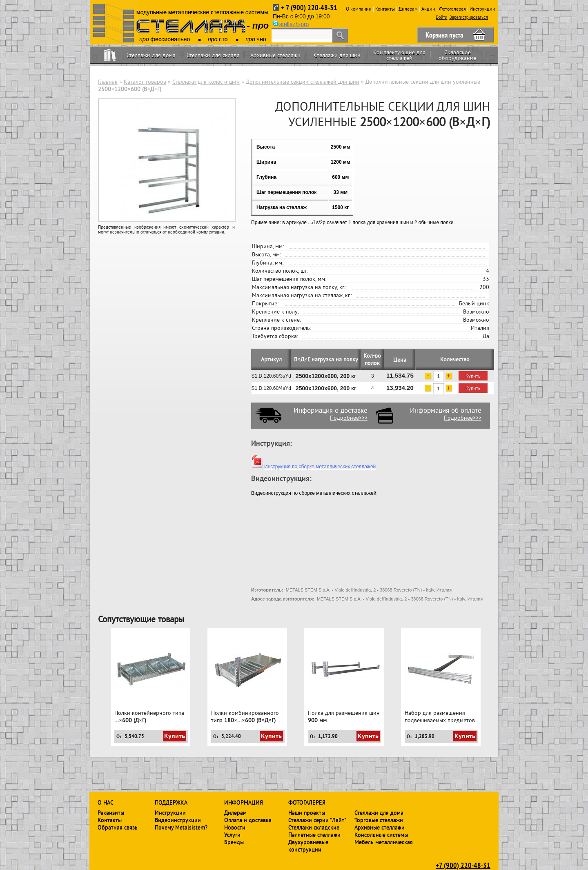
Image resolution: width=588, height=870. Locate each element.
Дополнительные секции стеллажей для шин (303, 82)
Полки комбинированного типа (245, 716)
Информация (244, 802)
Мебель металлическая (384, 842)
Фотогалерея (452, 9)
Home (110, 55)
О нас (106, 802)
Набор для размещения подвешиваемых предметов (440, 716)
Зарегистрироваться (469, 17)
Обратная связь (118, 827)
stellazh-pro (294, 24)
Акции (428, 9)
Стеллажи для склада (213, 55)
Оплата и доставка (248, 820)
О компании (359, 9)
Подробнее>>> (349, 418)
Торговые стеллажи (379, 820)
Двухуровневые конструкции (308, 846)
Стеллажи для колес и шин (206, 82)
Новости (235, 827)
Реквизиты (111, 812)
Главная (108, 82)
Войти (441, 17)
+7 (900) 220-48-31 (463, 865)
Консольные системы (381, 834)
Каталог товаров (145, 82)
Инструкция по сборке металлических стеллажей (313, 467)
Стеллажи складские (314, 827)
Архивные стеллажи (275, 55)
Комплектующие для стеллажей (399, 55)
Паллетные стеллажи (314, 834)
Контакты (385, 9)
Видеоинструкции (178, 820)
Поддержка (171, 802)
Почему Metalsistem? (181, 827)
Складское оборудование (457, 55)
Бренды (234, 842)
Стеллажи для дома (151, 55)
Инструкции (482, 9)
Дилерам (408, 9)
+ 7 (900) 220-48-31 (309, 8)
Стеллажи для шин (337, 55)
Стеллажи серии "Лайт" (317, 820)
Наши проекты (307, 812)
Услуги (232, 834)
